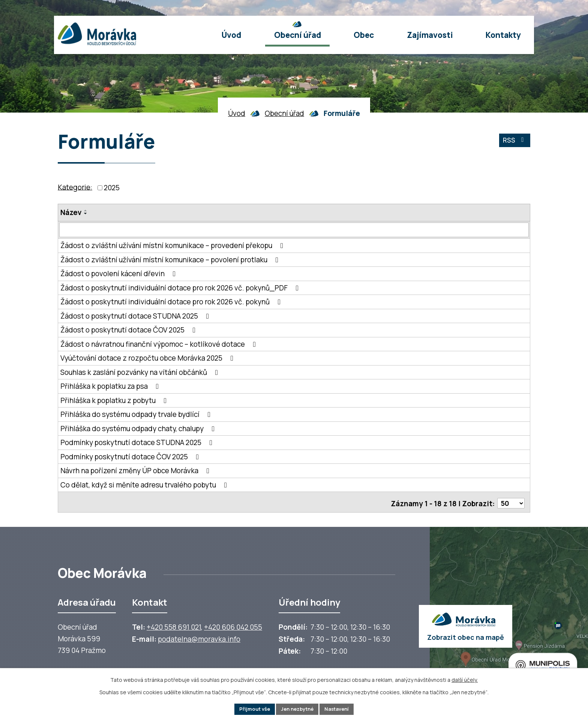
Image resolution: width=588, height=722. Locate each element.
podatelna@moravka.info (199, 637)
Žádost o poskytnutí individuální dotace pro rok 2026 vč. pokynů (172, 302)
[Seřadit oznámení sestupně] (86, 214)
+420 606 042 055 (233, 625)
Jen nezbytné (297, 709)
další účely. (465, 679)
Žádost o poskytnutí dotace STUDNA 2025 (136, 316)
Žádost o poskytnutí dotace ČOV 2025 (129, 330)
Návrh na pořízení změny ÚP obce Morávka (136, 471)
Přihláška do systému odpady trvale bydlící (137, 415)
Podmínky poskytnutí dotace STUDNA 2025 (138, 443)
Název (71, 212)
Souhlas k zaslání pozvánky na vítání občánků (141, 372)
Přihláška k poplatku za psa (111, 387)
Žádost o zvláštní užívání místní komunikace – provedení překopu (173, 246)
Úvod (237, 113)
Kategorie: (75, 187)
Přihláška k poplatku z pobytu (115, 400)
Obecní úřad (284, 113)
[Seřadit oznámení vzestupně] (86, 211)
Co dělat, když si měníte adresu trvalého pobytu (145, 485)
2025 (112, 188)
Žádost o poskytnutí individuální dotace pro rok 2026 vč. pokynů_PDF (181, 288)
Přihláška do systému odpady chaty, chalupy (139, 429)
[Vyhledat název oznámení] (294, 230)
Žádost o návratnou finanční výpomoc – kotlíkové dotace (160, 344)
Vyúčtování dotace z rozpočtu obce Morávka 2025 (148, 358)
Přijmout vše (251, 709)
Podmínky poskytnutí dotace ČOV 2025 (131, 457)
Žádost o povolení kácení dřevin (119, 274)
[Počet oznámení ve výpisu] (510, 501)
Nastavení (340, 709)
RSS (514, 143)
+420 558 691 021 (174, 625)
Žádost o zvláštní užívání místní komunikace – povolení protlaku (171, 260)
